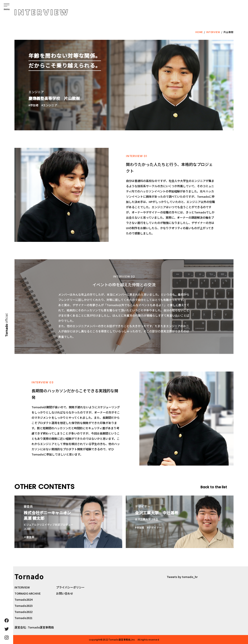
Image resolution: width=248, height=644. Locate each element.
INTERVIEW (213, 32)
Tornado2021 (23, 618)
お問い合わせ (65, 593)
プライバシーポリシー (70, 587)
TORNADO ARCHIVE (28, 593)
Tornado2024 (23, 599)
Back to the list (214, 487)
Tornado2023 (23, 606)
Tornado (6, 325)
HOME (199, 32)
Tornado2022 (23, 612)
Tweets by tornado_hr (182, 577)
